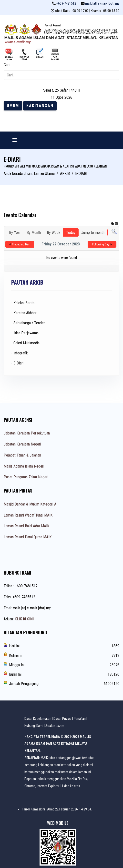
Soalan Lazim (55, 726)
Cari (7, 65)
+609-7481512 (66, 4)
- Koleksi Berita (23, 303)
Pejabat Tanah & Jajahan (22, 455)
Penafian (80, 719)
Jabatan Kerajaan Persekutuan (27, 433)
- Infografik (20, 353)
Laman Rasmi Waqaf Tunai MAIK (28, 515)
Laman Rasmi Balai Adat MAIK (26, 526)
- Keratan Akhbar (24, 313)
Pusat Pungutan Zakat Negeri (26, 477)
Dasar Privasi (62, 719)
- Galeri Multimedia (25, 343)
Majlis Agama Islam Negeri (24, 466)
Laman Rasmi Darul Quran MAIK (28, 537)
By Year (15, 233)
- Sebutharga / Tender (28, 323)
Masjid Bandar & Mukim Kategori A (30, 504)
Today (71, 233)
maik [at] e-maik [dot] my (102, 4)
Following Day (101, 244)
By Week (54, 233)
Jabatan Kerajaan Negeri (22, 444)
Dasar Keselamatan (38, 719)
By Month (34, 233)
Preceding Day (21, 244)
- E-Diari (17, 363)
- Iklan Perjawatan (25, 333)
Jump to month (93, 233)
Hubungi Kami (34, 726)
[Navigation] (15, 140)
